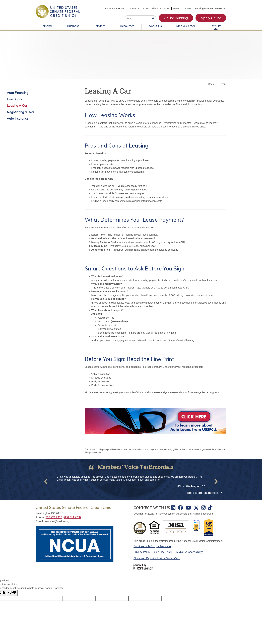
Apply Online (211, 18)
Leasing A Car (17, 106)
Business (73, 26)
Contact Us (134, 9)
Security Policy (163, 552)
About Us (155, 26)
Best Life (216, 26)
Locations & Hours (115, 9)
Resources (127, 26)
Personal (47, 26)
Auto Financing (18, 93)
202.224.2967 (54, 517)
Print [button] (224, 84)
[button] (46, 481)
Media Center (186, 26)
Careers (187, 9)
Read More (203, 493)
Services (100, 26)
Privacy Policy (142, 552)
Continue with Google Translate (152, 546)
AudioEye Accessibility (189, 552)
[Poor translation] (12, 593)
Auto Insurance (18, 118)
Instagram (203, 508)
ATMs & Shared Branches (156, 9)
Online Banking (176, 18)
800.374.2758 (73, 517)
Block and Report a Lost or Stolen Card (157, 558)
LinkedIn (173, 508)
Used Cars (14, 99)
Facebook (180, 508)
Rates (176, 9)
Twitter (196, 508)
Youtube (188, 508)
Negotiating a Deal (21, 112)
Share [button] (211, 84)
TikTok (210, 508)
